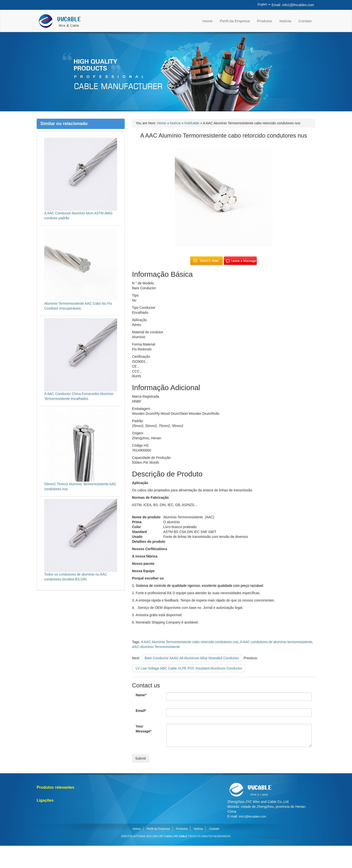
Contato (305, 21)
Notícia (285, 21)
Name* (141, 695)
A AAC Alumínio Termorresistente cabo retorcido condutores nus (190, 642)
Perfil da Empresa (235, 21)
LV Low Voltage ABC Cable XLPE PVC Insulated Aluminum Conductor (189, 668)
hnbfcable (192, 123)
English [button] (264, 4)
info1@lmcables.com (298, 5)
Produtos (265, 21)
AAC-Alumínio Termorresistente (156, 647)
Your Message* (144, 729)
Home (207, 21)
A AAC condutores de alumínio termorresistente (276, 642)
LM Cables (166, 836)
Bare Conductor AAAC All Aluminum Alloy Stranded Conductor (192, 658)
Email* (141, 711)
